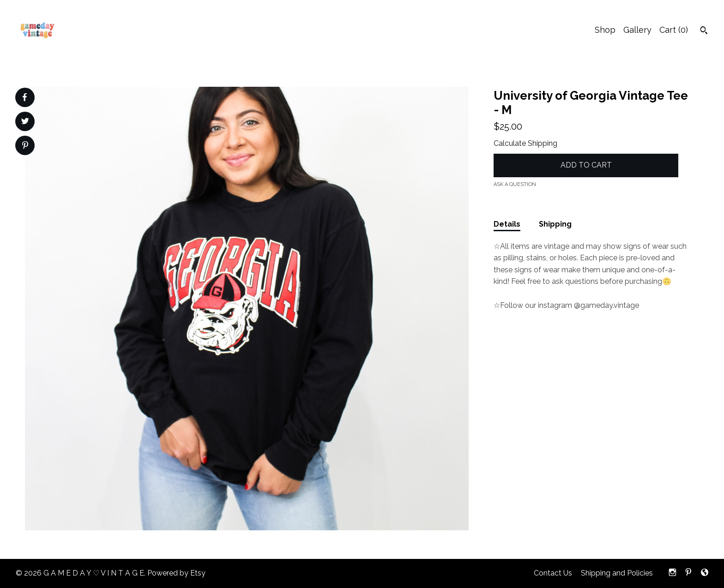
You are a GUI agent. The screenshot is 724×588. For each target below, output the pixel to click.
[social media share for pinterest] (25, 146)
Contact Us (553, 573)
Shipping (555, 224)
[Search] (704, 31)
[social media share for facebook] (24, 97)
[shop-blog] (705, 573)
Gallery (637, 30)
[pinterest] (688, 573)
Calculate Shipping (525, 143)
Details (507, 224)
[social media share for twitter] (25, 122)
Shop (605, 30)
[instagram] (673, 573)
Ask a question (515, 184)
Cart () (674, 30)
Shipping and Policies (617, 573)
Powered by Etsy (176, 573)
